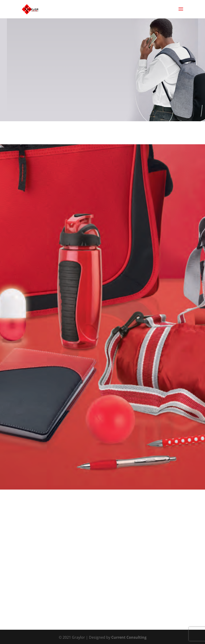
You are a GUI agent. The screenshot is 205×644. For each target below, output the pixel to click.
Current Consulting (129, 637)
